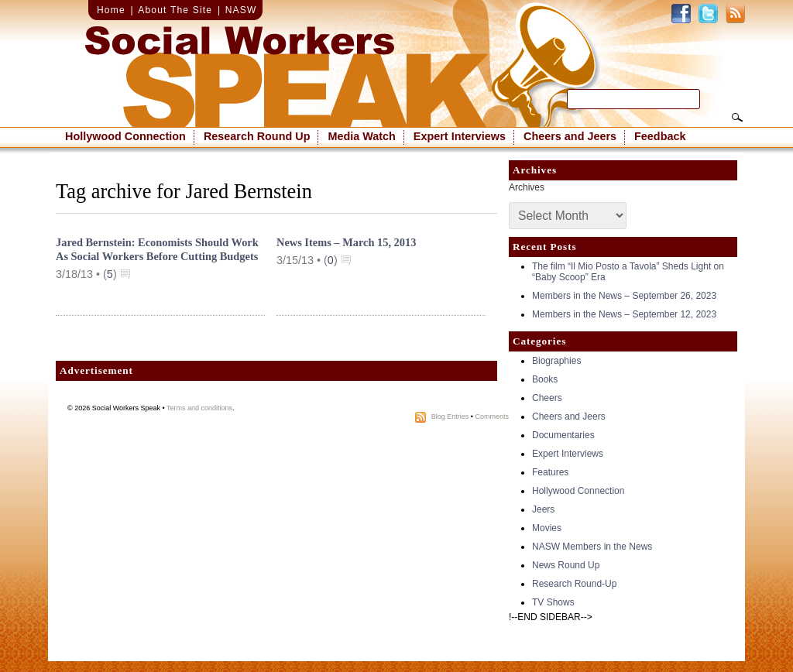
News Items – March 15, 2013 (346, 242)
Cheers (547, 398)
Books (545, 379)
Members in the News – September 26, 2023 (624, 296)
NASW (241, 10)
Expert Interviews (460, 136)
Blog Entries (450, 417)
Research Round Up (257, 136)
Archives (527, 187)
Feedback (660, 136)
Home (111, 10)
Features (550, 472)
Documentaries (563, 435)
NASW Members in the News (592, 547)
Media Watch (361, 136)
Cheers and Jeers (570, 136)
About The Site (175, 10)
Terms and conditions (199, 408)
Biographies (556, 361)
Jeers (543, 509)
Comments (492, 417)
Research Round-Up (574, 584)
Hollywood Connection (125, 136)
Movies (547, 528)
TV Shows (553, 602)
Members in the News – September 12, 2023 (624, 314)
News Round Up (566, 565)
